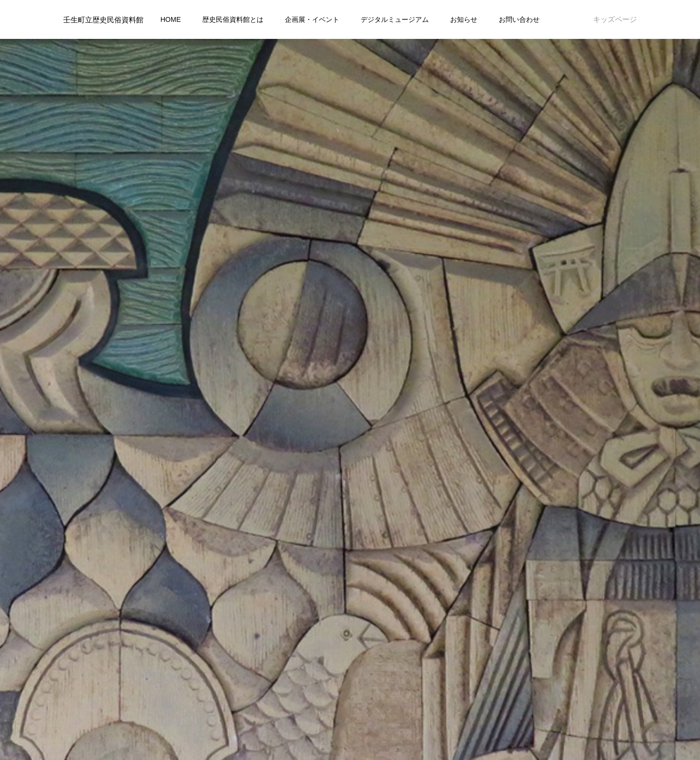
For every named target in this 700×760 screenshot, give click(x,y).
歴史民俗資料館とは (233, 19)
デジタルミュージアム (395, 19)
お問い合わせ (519, 19)
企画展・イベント (312, 19)
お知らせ (464, 19)
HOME (171, 19)
